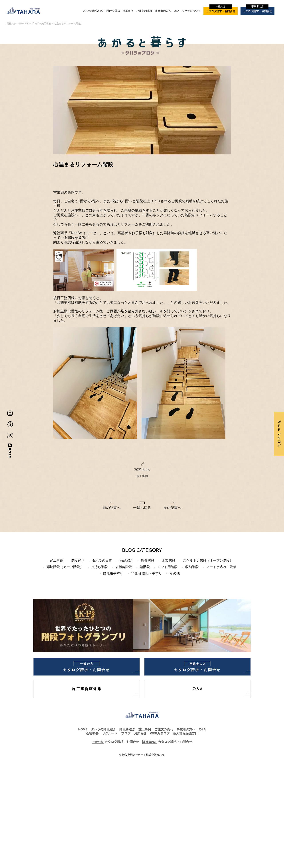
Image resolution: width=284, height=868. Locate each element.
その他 (175, 573)
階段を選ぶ (113, 11)
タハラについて (191, 11)
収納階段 (192, 567)
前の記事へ (112, 508)
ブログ (35, 23)
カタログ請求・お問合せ (221, 10)
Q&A (176, 11)
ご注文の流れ (144, 11)
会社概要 (92, 733)
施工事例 (128, 11)
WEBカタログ (160, 733)
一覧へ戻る (142, 508)
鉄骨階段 (148, 560)
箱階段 (145, 567)
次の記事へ (172, 508)
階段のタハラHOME (18, 23)
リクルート (110, 733)
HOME (83, 729)
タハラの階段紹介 (93, 11)
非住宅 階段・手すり (146, 573)
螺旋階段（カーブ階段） (65, 567)
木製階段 (169, 560)
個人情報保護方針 (185, 733)
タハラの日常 (102, 560)
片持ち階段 (99, 567)
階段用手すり (113, 573)
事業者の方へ (163, 11)
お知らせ (140, 733)
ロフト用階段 (168, 567)
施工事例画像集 (87, 689)
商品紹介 (126, 560)
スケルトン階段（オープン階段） (208, 560)
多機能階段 (124, 567)
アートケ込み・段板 (221, 567)
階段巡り (78, 560)
